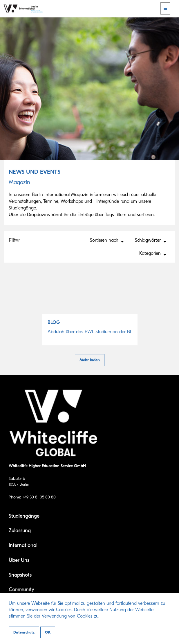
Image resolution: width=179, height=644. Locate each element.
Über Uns (19, 560)
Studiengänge (24, 516)
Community (21, 590)
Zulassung (20, 531)
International (23, 545)
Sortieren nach (107, 241)
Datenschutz (24, 632)
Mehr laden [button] (90, 360)
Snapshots (20, 575)
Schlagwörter (150, 241)
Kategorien (153, 254)
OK (48, 632)
